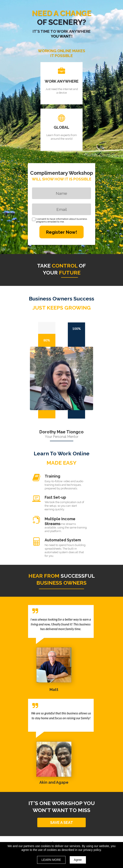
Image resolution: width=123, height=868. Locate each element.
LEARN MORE (51, 860)
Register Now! (61, 232)
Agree (78, 860)
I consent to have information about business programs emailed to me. (61, 220)
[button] (61, 822)
